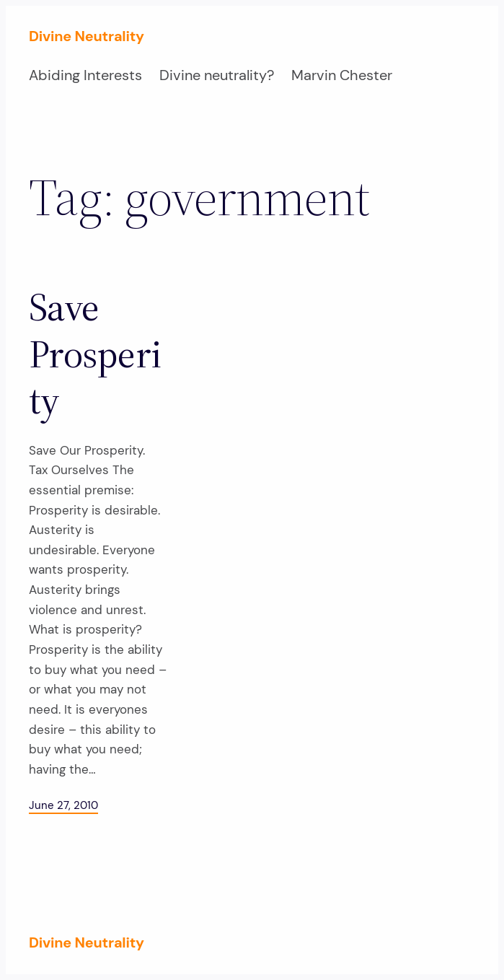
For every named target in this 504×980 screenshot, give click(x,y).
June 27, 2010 (63, 805)
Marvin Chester (342, 75)
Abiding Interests (85, 75)
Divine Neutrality (87, 36)
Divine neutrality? (217, 75)
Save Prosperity (95, 354)
